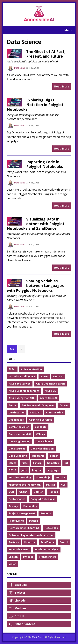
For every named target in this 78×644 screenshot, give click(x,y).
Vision (13, 564)
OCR (11, 492)
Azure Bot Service (20, 384)
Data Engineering (20, 441)
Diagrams (38, 456)
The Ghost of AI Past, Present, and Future (46, 54)
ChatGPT (35, 413)
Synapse (28, 557)
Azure (44, 376)
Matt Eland (20, 68)
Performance (17, 499)
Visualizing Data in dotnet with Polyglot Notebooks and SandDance (36, 224)
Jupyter (37, 470)
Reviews (14, 542)
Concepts (41, 427)
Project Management (22, 513)
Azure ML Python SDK (22, 398)
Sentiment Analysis (47, 549)
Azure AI (58, 376)
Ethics (13, 463)
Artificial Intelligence (22, 376)
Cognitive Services (41, 420)
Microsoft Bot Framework (25, 485)
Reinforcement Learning (24, 528)
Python (34, 521)
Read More (62, 86)
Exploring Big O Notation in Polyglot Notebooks (35, 105)
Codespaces (16, 420)
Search (64, 542)
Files (25, 463)
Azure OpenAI (48, 398)
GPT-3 (12, 470)
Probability (30, 506)
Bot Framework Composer (38, 405)
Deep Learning (18, 456)
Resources (51, 528)
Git (66, 463)
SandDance (48, 542)
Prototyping (16, 521)
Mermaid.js (43, 478)
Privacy (13, 506)
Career (64, 405)
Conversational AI (20, 434)
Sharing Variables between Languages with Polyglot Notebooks (35, 286)
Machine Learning (20, 478)
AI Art (12, 369)
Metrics (61, 478)
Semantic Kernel (19, 549)
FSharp (37, 463)
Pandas (53, 492)
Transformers (48, 557)
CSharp (41, 434)
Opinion (39, 492)
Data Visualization (42, 449)
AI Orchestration (31, 369)
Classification (55, 413)
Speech (13, 557)
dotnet (54, 456)
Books (13, 405)
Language (53, 470)
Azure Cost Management (24, 391)
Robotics (30, 542)
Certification (17, 413)
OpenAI (24, 492)
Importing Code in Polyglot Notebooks (45, 164)
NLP (63, 485)
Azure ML (50, 391)
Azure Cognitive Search (50, 384)
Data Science (44, 441)
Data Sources (17, 449)
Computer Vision (19, 427)
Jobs (24, 470)
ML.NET (51, 485)
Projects (46, 513)
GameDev (53, 463)
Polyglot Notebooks (43, 499)
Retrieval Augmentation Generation (31, 535)
